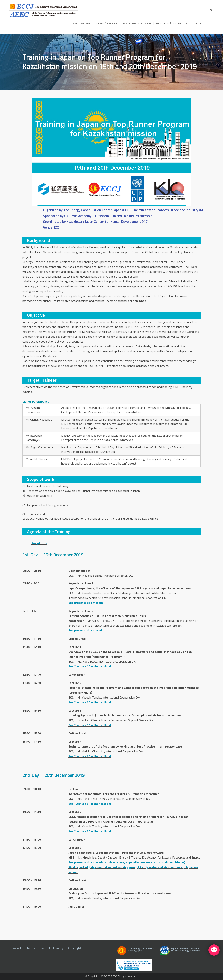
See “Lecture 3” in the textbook (90, 725)
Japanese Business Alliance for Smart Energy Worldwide (179, 952)
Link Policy (56, 948)
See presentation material (86, 603)
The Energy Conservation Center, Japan (135, 952)
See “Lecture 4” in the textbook (90, 756)
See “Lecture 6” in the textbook (90, 831)
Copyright (75, 948)
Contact (16, 948)
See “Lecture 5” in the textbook (90, 804)
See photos (39, 543)
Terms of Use (35, 948)
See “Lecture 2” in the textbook (90, 702)
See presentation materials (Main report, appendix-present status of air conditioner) (127, 862)
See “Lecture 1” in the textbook (90, 666)
